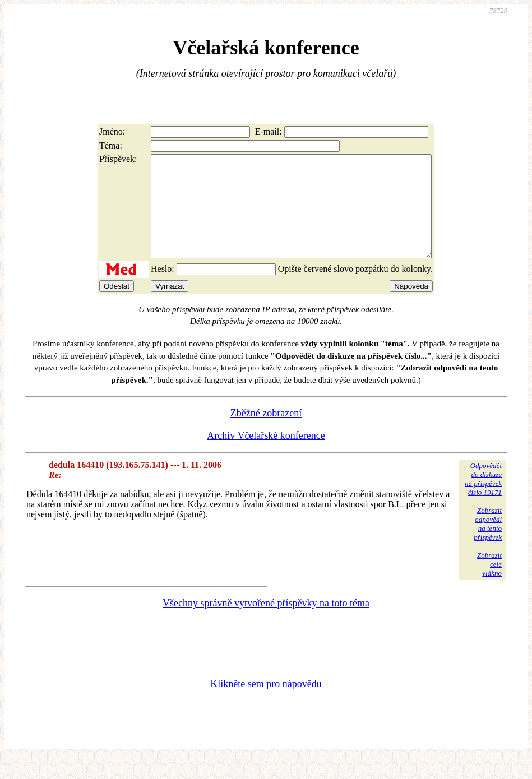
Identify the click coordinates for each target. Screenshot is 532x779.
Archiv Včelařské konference (266, 456)
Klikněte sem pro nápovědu (266, 704)
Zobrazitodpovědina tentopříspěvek (488, 544)
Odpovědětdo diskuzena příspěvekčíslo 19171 (483, 499)
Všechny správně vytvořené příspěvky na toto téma (266, 623)
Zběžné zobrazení (266, 433)
